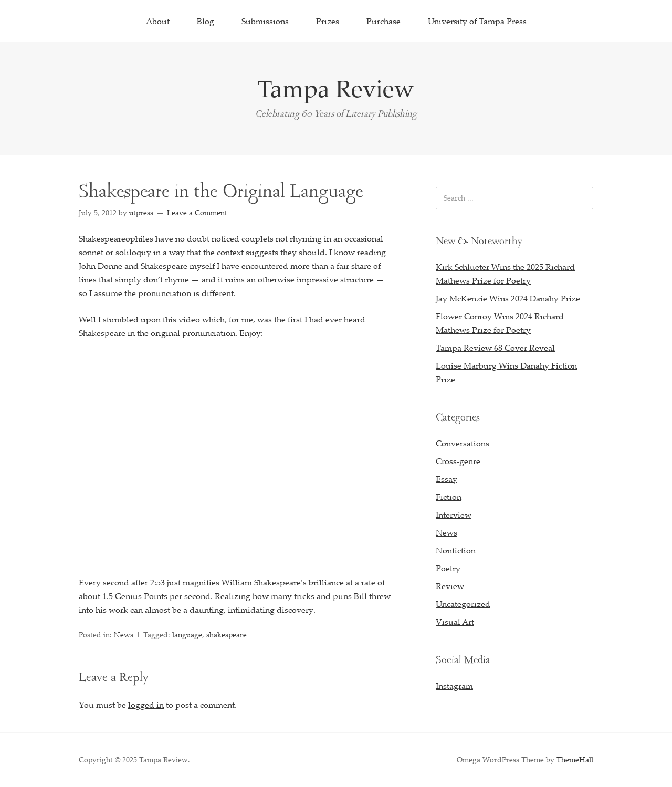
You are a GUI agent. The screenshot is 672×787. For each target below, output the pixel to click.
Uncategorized (463, 604)
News (124, 634)
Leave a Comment (197, 212)
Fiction (449, 497)
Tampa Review (336, 88)
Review (450, 586)
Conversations (463, 443)
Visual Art (455, 622)
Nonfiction (456, 550)
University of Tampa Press (477, 21)
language (187, 634)
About (158, 21)
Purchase (384, 21)
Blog (206, 21)
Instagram (454, 686)
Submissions (265, 21)
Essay (447, 479)
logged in (146, 705)
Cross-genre (458, 461)
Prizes (328, 21)
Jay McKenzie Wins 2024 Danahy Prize (508, 298)
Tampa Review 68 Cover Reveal (495, 348)
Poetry (448, 568)
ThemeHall (575, 759)
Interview (454, 515)
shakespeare (227, 634)
